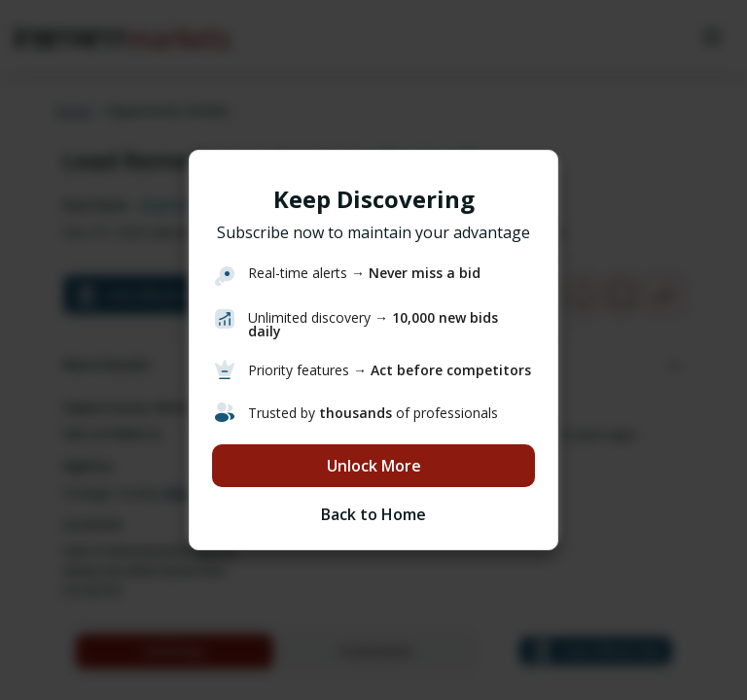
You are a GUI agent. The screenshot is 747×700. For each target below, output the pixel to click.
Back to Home (373, 514)
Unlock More (374, 466)
